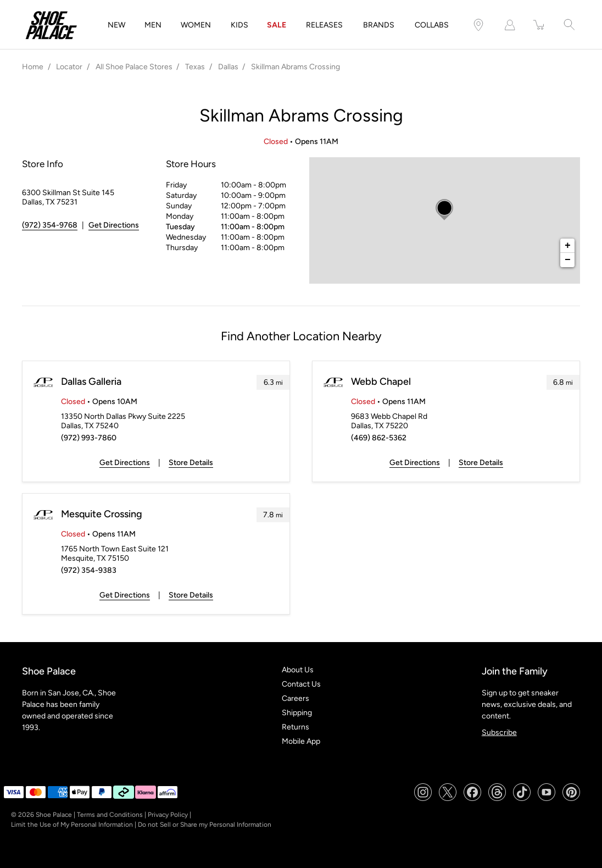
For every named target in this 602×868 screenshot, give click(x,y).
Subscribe (499, 732)
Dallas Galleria (91, 382)
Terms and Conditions (110, 815)
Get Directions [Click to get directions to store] (114, 225)
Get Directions (125, 463)
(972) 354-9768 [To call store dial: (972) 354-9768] (50, 225)
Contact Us (301, 684)
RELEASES (324, 25)
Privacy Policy (168, 815)
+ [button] (568, 246)
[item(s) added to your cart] (539, 25)
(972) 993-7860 (89, 438)
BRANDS (379, 25)
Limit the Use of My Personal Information (72, 825)
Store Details (191, 463)
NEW (116, 25)
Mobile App (301, 741)
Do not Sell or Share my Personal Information (205, 825)
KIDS (239, 25)
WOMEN (196, 25)
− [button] (568, 260)
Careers (296, 698)
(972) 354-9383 (89, 570)
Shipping (297, 713)
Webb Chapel (381, 382)
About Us (298, 670)
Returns (296, 727)
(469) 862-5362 (379, 438)
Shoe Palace (54, 815)
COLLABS (432, 25)
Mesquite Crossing (102, 514)
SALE (277, 25)
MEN (153, 25)
